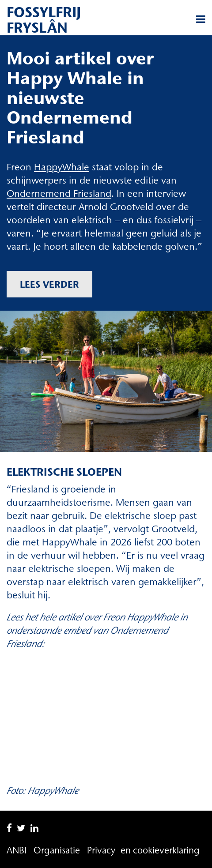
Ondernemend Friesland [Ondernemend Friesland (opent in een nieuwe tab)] (59, 194)
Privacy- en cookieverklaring (143, 850)
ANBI (17, 850)
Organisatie (57, 850)
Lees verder (49, 284)
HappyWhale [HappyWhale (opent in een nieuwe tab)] (62, 167)
